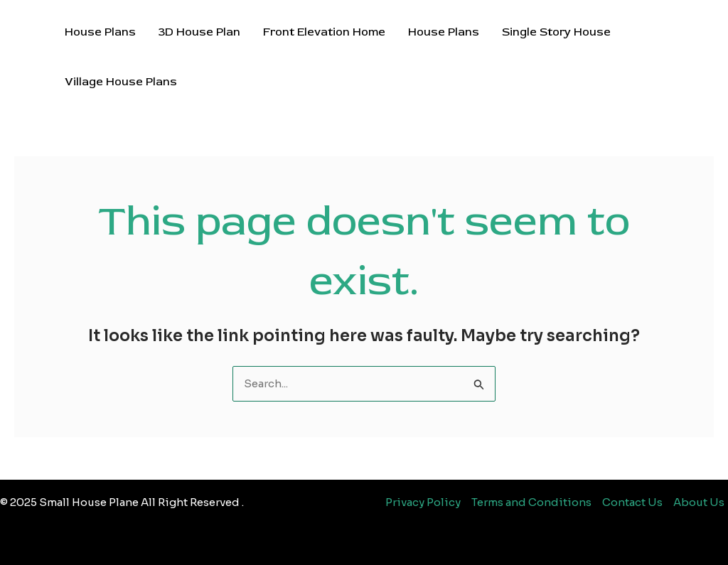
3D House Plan (199, 32)
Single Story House (556, 32)
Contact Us (632, 502)
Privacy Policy (423, 502)
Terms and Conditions (531, 502)
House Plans (100, 32)
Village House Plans (121, 82)
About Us (699, 502)
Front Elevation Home (324, 32)
